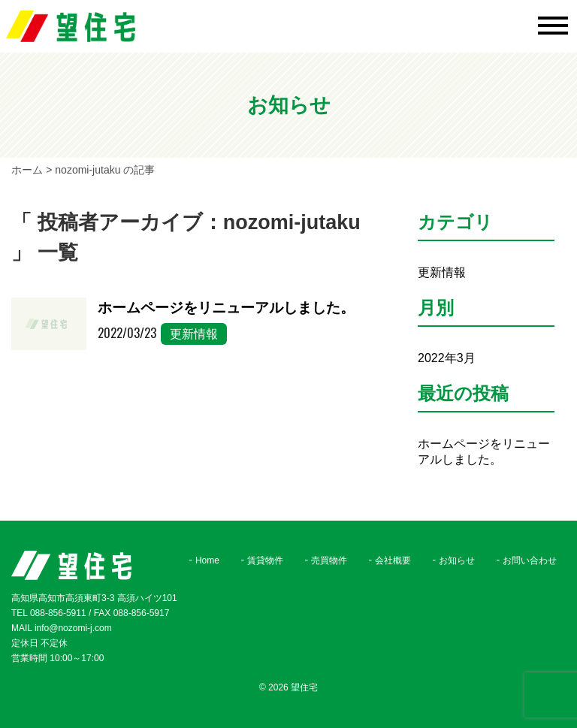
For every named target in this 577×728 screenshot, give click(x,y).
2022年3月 (447, 358)
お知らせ (457, 560)
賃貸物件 (265, 560)
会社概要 (393, 560)
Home (207, 560)
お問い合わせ (530, 560)
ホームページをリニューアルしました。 (226, 308)
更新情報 (194, 334)
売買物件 (329, 560)
